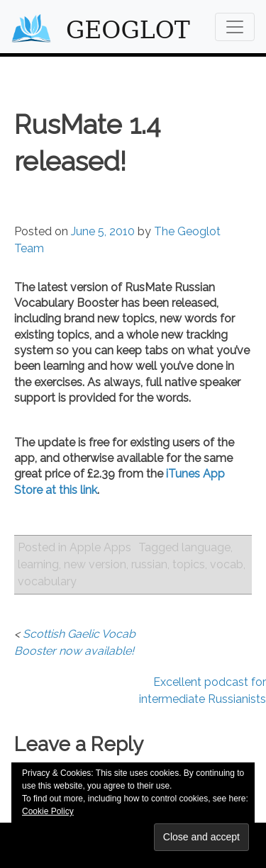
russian (149, 564)
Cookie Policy (48, 811)
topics (189, 564)
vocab (227, 564)
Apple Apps (100, 547)
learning (38, 564)
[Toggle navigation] (235, 27)
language (206, 547)
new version (95, 564)
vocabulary (47, 581)
